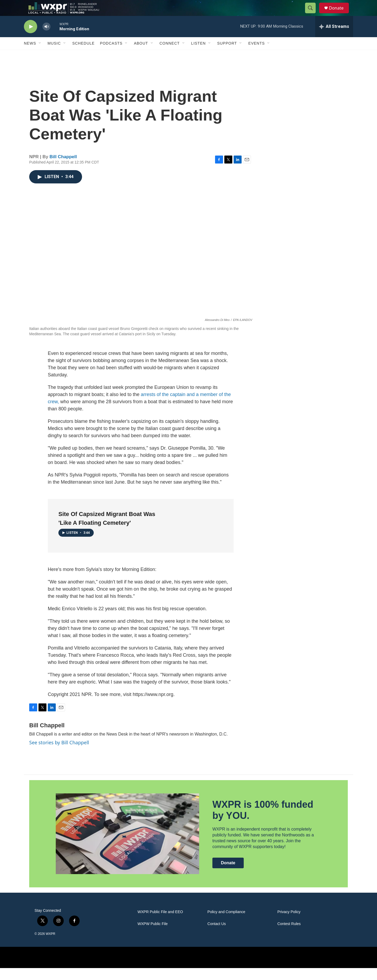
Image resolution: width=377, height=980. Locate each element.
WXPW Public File (153, 936)
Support (227, 55)
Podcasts (111, 55)
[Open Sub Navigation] (40, 55)
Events (256, 55)
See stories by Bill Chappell (59, 754)
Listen (198, 55)
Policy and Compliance (226, 924)
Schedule (83, 55)
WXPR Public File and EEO (160, 924)
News (30, 55)
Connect (170, 55)
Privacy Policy (289, 924)
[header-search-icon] (313, 14)
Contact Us (217, 936)
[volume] (46, 39)
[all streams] (334, 38)
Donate (340, 14)
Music (54, 55)
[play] (31, 39)
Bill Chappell (63, 169)
